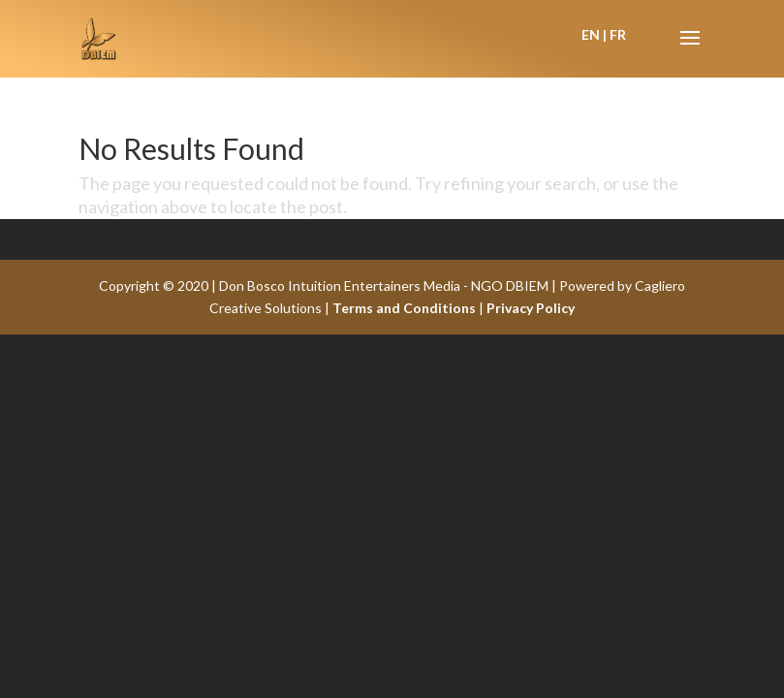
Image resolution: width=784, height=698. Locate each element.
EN (591, 34)
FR (618, 34)
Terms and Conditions (404, 308)
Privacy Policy (531, 308)
